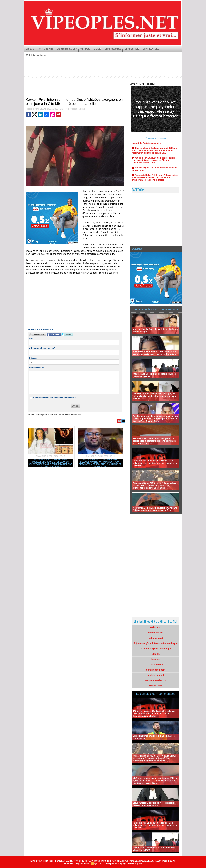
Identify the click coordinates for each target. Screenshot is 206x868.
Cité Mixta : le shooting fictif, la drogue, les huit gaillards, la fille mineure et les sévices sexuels (154, 396)
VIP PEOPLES (151, 49)
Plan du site (84, 863)
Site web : (34, 358)
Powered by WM (135, 863)
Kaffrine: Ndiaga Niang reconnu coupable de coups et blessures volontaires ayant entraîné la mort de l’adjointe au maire (50, 463)
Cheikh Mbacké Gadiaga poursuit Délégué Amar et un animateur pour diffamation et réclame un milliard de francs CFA (100, 463)
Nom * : (33, 338)
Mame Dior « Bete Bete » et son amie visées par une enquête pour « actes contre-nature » (155, 353)
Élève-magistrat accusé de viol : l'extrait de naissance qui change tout (154, 804)
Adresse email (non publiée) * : (43, 348)
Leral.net (156, 659)
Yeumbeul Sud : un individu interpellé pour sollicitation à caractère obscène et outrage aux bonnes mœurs (154, 441)
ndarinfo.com (156, 664)
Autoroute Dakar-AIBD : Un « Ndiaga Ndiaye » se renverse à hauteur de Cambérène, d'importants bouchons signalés (155, 181)
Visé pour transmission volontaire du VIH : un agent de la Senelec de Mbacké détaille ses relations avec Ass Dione (155, 781)
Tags (124, 863)
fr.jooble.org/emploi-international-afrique (156, 643)
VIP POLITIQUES (91, 49)
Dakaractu (156, 627)
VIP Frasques (113, 49)
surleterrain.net (156, 675)
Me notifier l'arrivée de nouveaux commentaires (55, 398)
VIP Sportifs (46, 49)
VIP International (36, 55)
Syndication (99, 863)
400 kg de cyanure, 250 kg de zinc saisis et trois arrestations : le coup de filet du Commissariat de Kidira (155, 164)
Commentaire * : (37, 368)
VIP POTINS (132, 49)
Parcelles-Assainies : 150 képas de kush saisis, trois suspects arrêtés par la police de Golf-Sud (155, 463)
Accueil (31, 49)
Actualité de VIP (67, 49)
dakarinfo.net (156, 638)
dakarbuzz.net (156, 633)
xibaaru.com (156, 686)
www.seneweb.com (156, 680)
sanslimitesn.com (156, 670)
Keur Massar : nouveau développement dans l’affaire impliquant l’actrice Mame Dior (155, 509)
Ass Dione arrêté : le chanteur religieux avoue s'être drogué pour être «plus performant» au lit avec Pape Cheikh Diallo (156, 418)
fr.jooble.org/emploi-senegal (156, 649)
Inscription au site (113, 863)
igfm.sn (156, 654)
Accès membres (71, 863)
